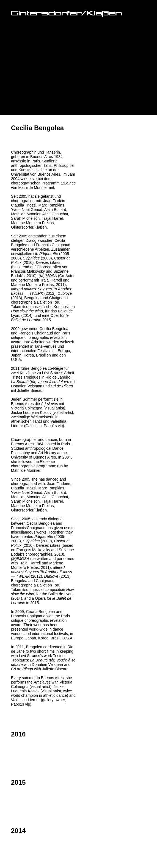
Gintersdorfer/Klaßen (67, 14)
